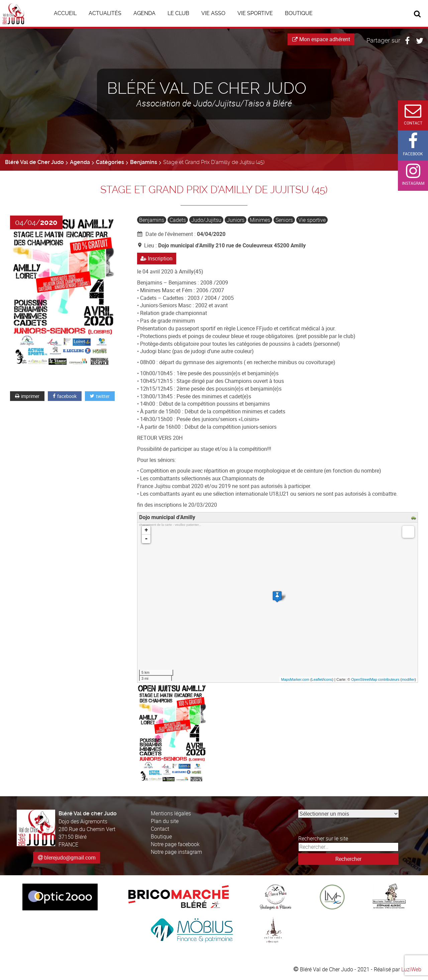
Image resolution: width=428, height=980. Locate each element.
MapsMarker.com (295, 679)
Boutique (161, 836)
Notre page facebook (175, 844)
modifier (408, 679)
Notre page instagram (176, 852)
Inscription (157, 258)
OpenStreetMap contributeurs (375, 679)
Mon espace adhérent (321, 39)
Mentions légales (171, 814)
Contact (160, 829)
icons (328, 679)
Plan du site (165, 821)
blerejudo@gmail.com (70, 857)
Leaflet (317, 679)
